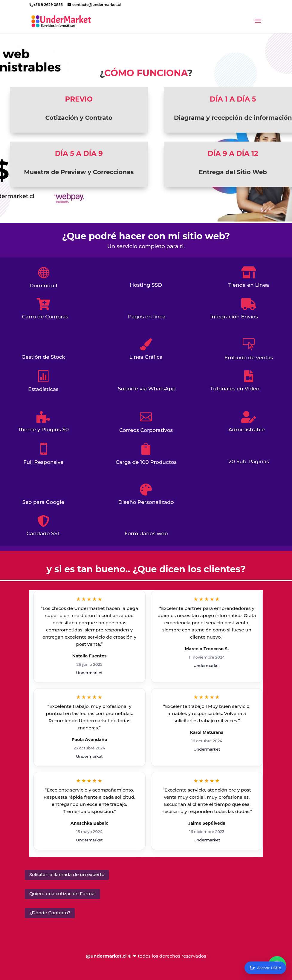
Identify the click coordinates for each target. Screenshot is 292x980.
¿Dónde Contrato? (48, 911)
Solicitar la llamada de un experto (64, 874)
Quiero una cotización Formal (60, 893)
